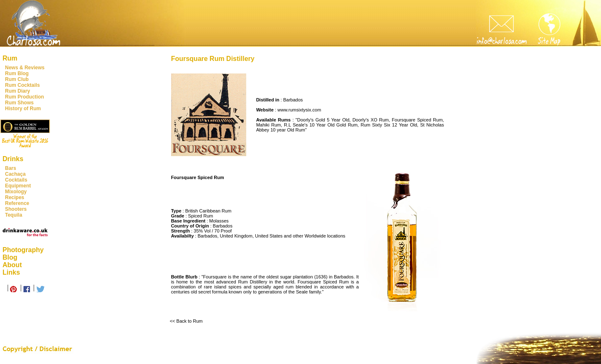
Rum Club (17, 79)
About (12, 265)
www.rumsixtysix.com (299, 110)
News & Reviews (25, 68)
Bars (11, 168)
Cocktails (16, 180)
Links (11, 272)
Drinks (13, 159)
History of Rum (23, 109)
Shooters (16, 209)
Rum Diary (18, 91)
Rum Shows (19, 103)
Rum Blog (17, 73)
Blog (10, 257)
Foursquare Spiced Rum (417, 120)
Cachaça (15, 174)
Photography (23, 250)
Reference (17, 203)
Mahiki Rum (269, 125)
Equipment (18, 186)
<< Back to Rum (186, 321)
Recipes (15, 197)
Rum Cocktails (22, 85)
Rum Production (24, 97)
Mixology (16, 192)
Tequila (14, 215)
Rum (10, 58)
